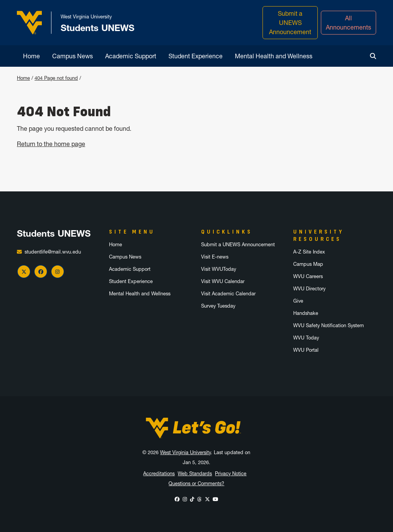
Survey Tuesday (218, 306)
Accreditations (159, 474)
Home (31, 56)
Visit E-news (215, 257)
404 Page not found (56, 78)
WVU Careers (308, 276)
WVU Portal (306, 350)
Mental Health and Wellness (274, 56)
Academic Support (131, 56)
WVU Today (306, 338)
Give (298, 301)
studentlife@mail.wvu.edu (53, 252)
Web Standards (195, 474)
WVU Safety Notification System (329, 325)
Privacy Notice (231, 474)
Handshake (306, 313)
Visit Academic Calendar (228, 294)
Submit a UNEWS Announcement (290, 23)
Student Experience (196, 56)
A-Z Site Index (309, 252)
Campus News (73, 56)
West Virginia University (185, 452)
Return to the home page (51, 144)
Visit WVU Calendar (223, 281)
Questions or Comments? (196, 483)
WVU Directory (309, 289)
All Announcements (348, 23)
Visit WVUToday (219, 269)
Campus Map (308, 264)
